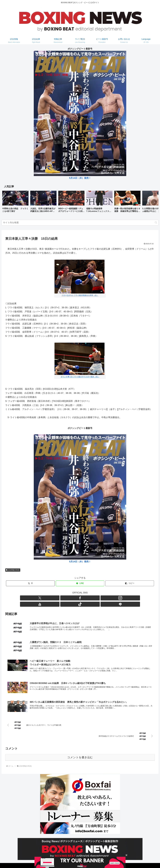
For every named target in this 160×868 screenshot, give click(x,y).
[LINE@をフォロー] (94, 598)
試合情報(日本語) (13, 570)
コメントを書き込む (80, 752)
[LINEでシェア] (80, 583)
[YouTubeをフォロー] (83, 598)
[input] (80, 223)
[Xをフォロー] (66, 598)
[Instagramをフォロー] (77, 598)
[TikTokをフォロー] (89, 598)
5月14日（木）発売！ (80, 178)
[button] (154, 202)
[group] (15, 202)
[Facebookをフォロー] (71, 598)
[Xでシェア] (30, 583)
